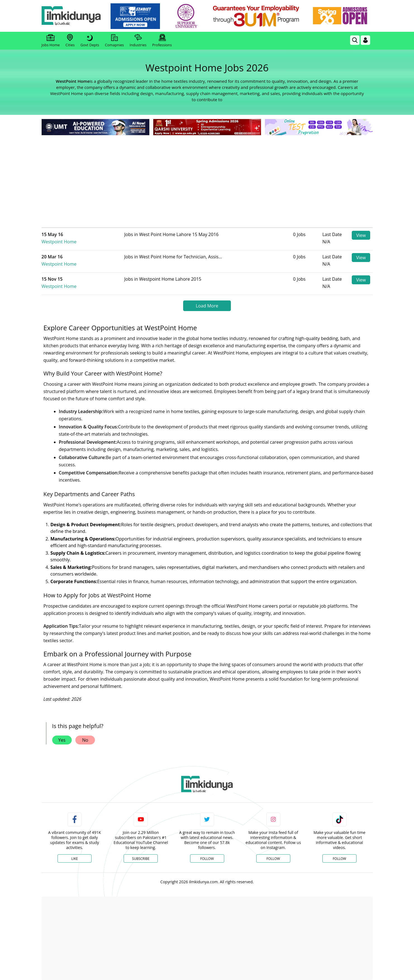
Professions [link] (162, 41)
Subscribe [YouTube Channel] (141, 853)
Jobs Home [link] (51, 41)
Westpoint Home (83, 234)
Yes (62, 734)
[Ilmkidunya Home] (72, 16)
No (85, 734)
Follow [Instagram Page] (273, 853)
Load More (207, 300)
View (361, 235)
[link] (136, 16)
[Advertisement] (207, 178)
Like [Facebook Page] (75, 853)
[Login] (365, 40)
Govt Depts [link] (90, 41)
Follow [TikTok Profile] (339, 853)
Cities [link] (70, 41)
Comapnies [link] (114, 41)
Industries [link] (138, 41)
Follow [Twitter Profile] (207, 853)
